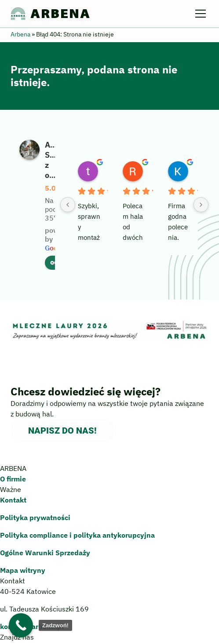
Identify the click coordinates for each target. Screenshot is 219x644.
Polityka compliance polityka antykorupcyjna (77, 535)
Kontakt (13, 500)
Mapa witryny (23, 570)
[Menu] (202, 14)
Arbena (20, 34)
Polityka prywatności (35, 517)
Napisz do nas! (62, 431)
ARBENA (51, 14)
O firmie (13, 479)
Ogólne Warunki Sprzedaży (45, 553)
